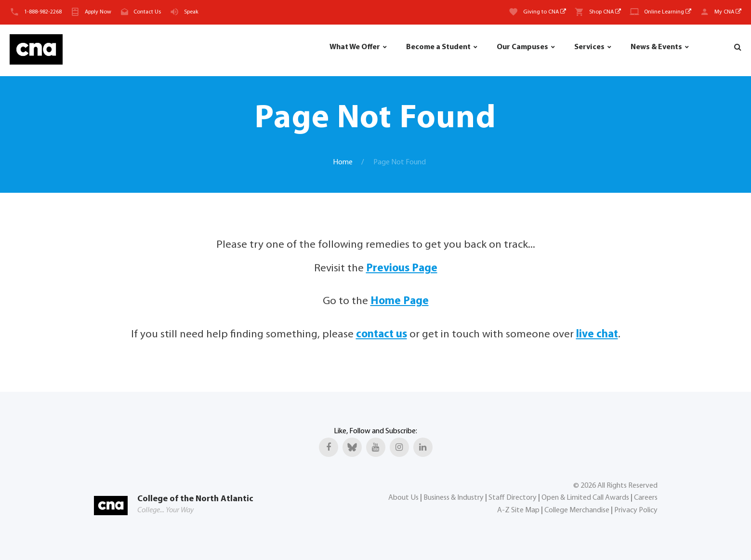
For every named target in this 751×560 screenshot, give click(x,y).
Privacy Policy (636, 510)
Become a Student (438, 47)
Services (589, 47)
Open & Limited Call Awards (585, 498)
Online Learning (668, 12)
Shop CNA (605, 12)
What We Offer (355, 47)
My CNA (728, 12)
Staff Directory (513, 498)
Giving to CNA (545, 12)
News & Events (656, 47)
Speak (191, 12)
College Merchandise (577, 510)
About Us (403, 498)
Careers (646, 498)
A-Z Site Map (518, 510)
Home (343, 162)
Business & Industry (454, 498)
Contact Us (147, 12)
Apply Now (98, 12)
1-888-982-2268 (43, 12)
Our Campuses (522, 47)
